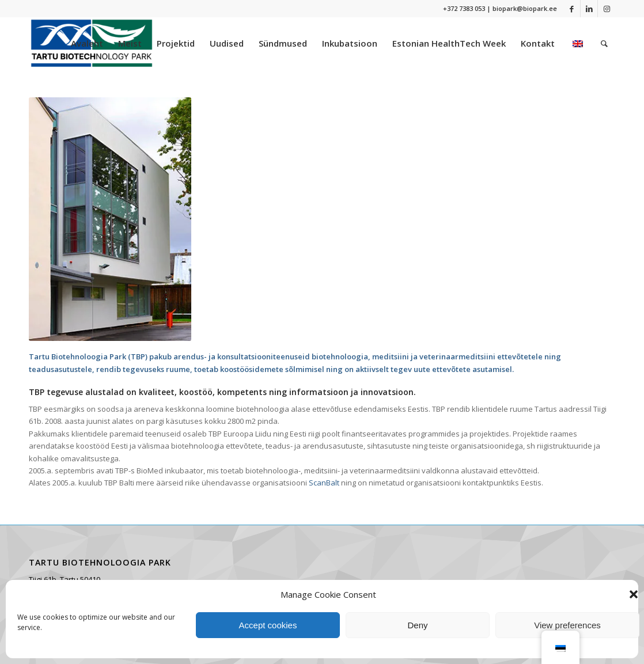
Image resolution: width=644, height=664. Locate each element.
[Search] (604, 43)
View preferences (567, 625)
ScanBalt (325, 483)
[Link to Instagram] (607, 9)
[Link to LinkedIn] (589, 9)
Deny (417, 625)
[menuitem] (87, 43)
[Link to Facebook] (572, 9)
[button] (634, 594)
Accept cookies (268, 625)
